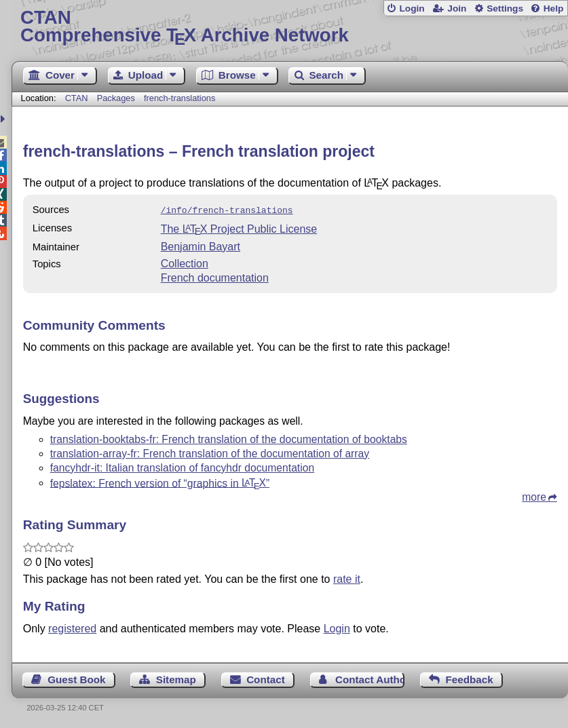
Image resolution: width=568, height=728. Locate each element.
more (534, 496)
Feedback (470, 678)
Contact (266, 678)
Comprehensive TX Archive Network (290, 27)
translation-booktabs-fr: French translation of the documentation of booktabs (229, 438)
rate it (347, 578)
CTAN (77, 98)
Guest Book (76, 678)
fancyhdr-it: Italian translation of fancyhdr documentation (182, 466)
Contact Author (370, 678)
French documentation (215, 276)
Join (457, 8)
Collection (185, 262)
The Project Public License (239, 228)
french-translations (179, 98)
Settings (505, 8)
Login (412, 8)
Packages (117, 98)
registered (72, 627)
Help (554, 8)
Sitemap (176, 678)
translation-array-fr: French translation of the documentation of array (210, 452)
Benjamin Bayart (201, 245)
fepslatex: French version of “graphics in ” (160, 481)
